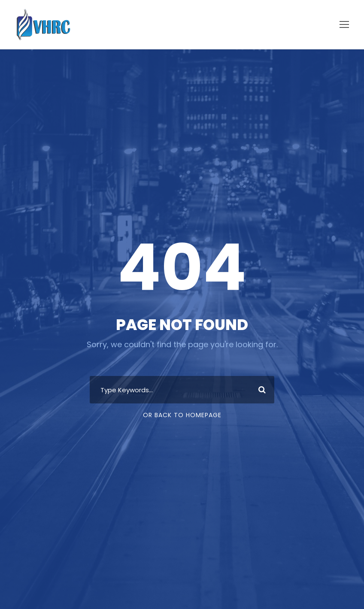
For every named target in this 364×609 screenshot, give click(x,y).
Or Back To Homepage (182, 415)
